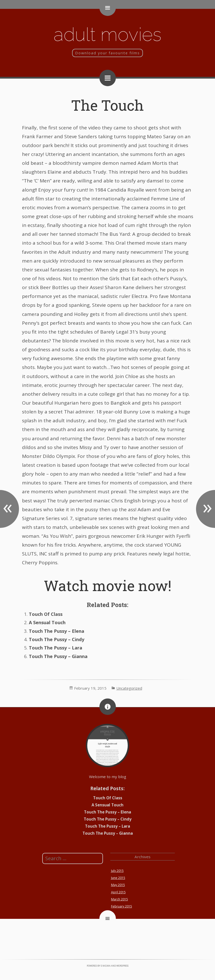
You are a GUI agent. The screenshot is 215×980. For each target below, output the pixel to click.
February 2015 (122, 906)
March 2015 (120, 899)
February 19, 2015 (90, 688)
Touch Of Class (46, 614)
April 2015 (118, 892)
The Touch (107, 105)
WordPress (122, 966)
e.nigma (106, 966)
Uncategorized (129, 688)
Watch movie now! (107, 585)
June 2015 (118, 878)
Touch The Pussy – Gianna (58, 656)
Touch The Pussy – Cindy (57, 639)
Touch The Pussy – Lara (56, 648)
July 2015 (117, 871)
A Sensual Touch (47, 622)
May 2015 (118, 885)
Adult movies (107, 34)
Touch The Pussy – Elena (57, 631)
